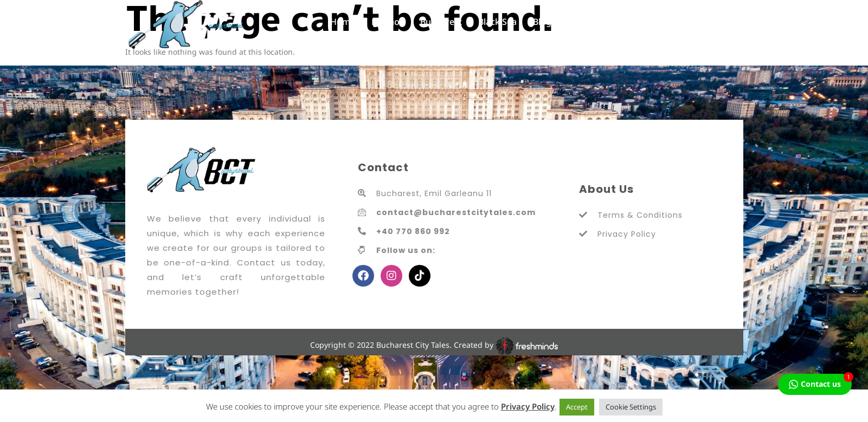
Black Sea (497, 22)
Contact (584, 22)
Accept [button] (577, 407)
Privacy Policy (528, 406)
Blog (542, 22)
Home (343, 22)
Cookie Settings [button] (631, 407)
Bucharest (441, 22)
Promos (388, 22)
